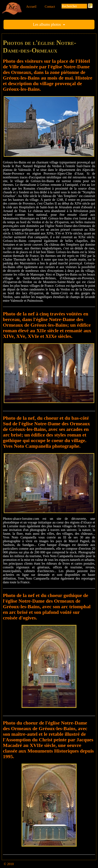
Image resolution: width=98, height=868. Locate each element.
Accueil (31, 7)
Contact (50, 7)
